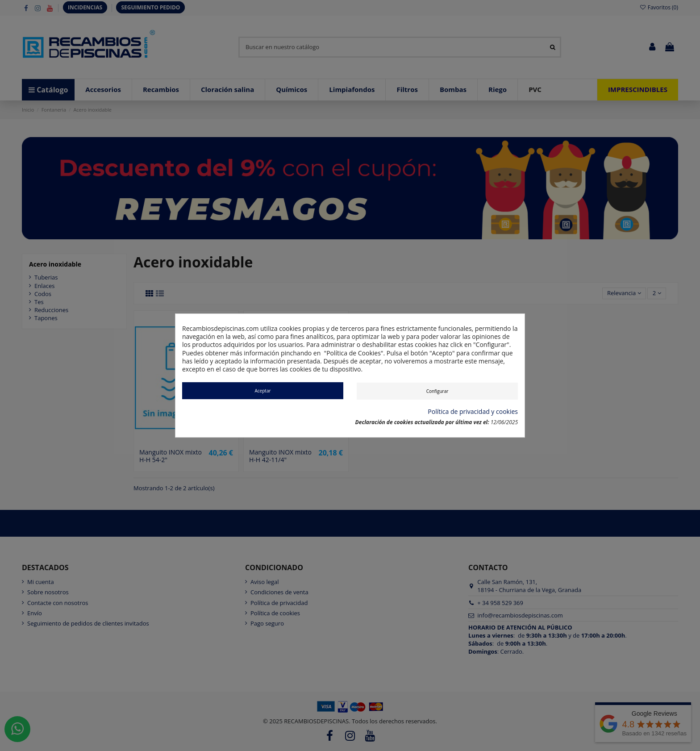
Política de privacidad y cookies (473, 412)
